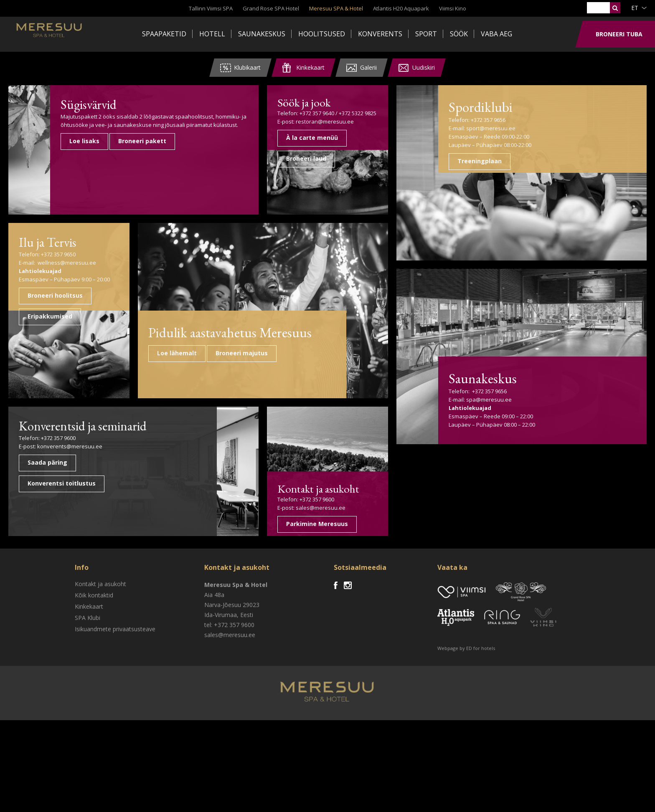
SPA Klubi (88, 710)
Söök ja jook (302, 102)
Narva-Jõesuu (223, 697)
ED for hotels (481, 740)
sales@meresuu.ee (321, 599)
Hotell (212, 34)
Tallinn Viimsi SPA (211, 8)
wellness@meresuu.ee (67, 263)
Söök (459, 34)
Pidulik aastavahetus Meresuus (193, 397)
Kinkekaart (89, 698)
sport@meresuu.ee (574, 128)
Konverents (380, 34)
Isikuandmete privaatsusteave (115, 721)
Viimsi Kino (453, 8)
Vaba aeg (496, 34)
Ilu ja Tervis (52, 242)
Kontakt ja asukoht (316, 580)
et (635, 8)
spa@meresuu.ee (572, 537)
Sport (426, 34)
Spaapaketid (164, 34)
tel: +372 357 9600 (229, 717)
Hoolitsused (322, 34)
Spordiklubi (574, 105)
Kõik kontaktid (94, 687)
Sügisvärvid (176, 104)
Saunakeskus (262, 34)
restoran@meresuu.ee (325, 121)
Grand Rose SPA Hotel (271, 8)
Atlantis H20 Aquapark (401, 8)
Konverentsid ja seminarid (63, 525)
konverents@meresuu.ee (70, 555)
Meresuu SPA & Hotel (336, 8)
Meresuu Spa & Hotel (73, 35)
